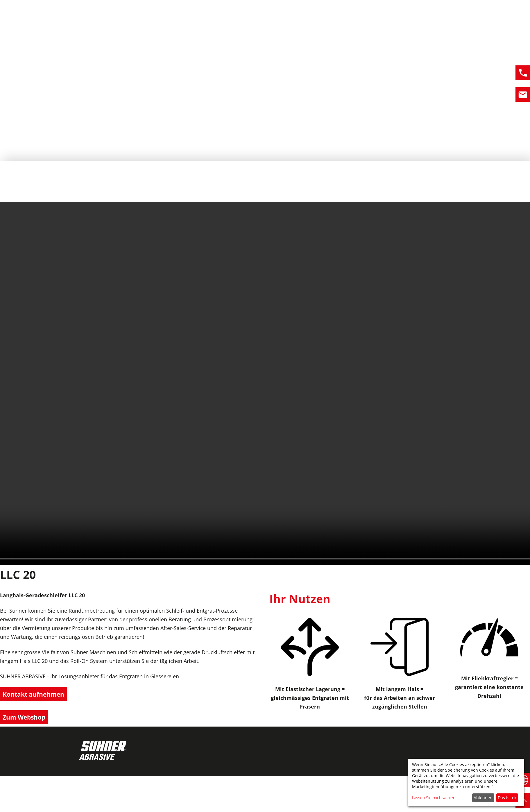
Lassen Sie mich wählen (434, 798)
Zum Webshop (26, 718)
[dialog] (466, 783)
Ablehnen (483, 798)
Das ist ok (507, 798)
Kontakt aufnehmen (35, 695)
